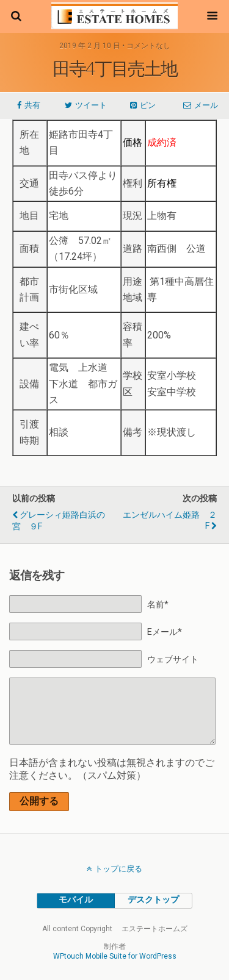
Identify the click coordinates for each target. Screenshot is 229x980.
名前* (158, 605)
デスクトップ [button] (153, 900)
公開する (39, 801)
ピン (148, 105)
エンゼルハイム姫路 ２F (170, 520)
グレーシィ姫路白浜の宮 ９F (59, 521)
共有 (32, 105)
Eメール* (165, 632)
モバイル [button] (76, 900)
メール (206, 105)
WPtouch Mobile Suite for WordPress (115, 956)
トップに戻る (118, 869)
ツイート (91, 105)
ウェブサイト (173, 660)
